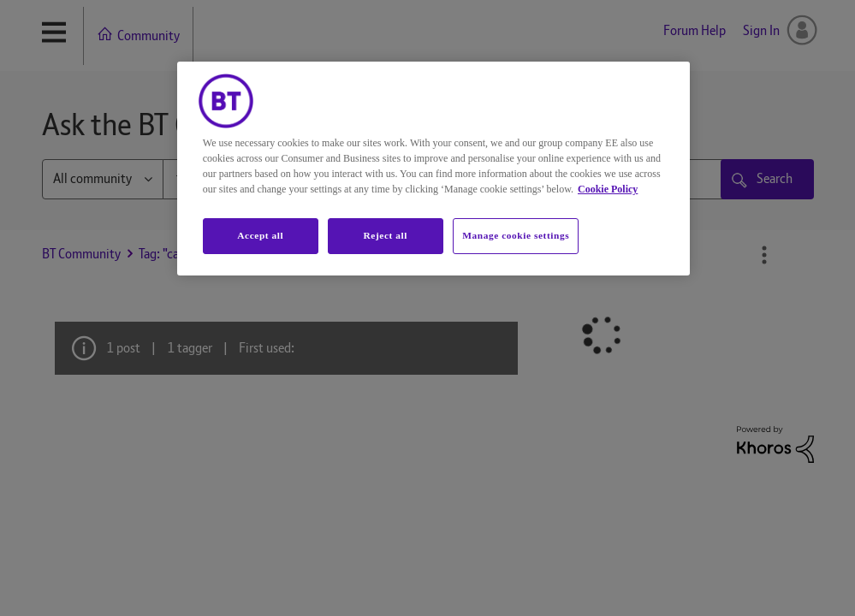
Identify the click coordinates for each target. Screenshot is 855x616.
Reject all (386, 235)
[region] (433, 169)
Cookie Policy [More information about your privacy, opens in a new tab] (608, 189)
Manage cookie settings (516, 235)
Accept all (260, 235)
